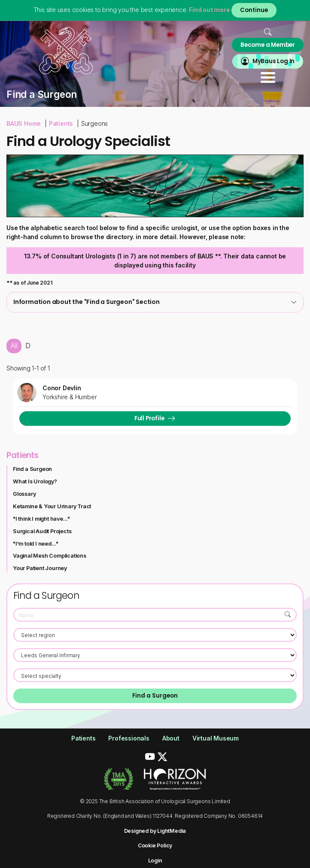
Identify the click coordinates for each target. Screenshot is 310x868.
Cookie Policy (155, 845)
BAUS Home (24, 123)
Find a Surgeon (32, 469)
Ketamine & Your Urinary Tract (52, 506)
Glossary (24, 494)
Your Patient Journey (40, 568)
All (14, 346)
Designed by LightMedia (155, 831)
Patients (61, 123)
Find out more (209, 10)
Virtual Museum (216, 738)
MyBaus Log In (274, 61)
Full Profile (149, 418)
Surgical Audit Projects (42, 531)
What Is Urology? (35, 481)
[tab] (155, 302)
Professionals (129, 738)
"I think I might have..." (41, 519)
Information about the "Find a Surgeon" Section (155, 302)
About (171, 738)
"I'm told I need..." (36, 544)
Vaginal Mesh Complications (50, 556)
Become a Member (268, 45)
